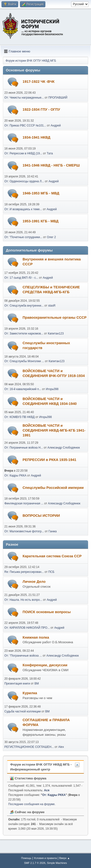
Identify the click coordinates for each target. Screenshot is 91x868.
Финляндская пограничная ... (24, 503)
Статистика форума (28, 778)
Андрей (56, 125)
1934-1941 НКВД (37, 137)
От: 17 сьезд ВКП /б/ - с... (21, 278)
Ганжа (53, 531)
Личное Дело (34, 582)
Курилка (30, 693)
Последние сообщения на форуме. (32, 804)
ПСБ (51, 572)
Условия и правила (45, 858)
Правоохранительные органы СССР (54, 317)
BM (37, 684)
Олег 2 (51, 237)
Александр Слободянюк (64, 448)
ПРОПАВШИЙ (58, 98)
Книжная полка (36, 637)
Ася (47, 790)
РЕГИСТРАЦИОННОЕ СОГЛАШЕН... (29, 747)
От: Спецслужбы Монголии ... (24, 361)
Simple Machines (57, 863)
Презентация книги (17, 684)
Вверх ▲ (65, 858)
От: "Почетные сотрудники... (23, 237)
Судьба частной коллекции (23, 711)
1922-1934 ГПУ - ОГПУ (41, 109)
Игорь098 (52, 389)
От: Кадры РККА (15, 476)
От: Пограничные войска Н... (24, 448)
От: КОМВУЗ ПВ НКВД (20, 417)
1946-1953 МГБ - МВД (41, 193)
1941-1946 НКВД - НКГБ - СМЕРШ (51, 165)
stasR (52, 306)
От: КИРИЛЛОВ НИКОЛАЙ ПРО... (27, 628)
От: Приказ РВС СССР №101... (25, 125)
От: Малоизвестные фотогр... (24, 531)
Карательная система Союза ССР (52, 556)
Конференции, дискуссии (45, 665)
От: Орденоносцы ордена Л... (24, 181)
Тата (50, 153)
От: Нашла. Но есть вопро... (23, 600)
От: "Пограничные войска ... (23, 656)
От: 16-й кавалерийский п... (23, 389)
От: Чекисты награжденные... (24, 98)
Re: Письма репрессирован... (24, 572)
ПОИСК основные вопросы (47, 612)
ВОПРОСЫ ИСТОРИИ (41, 516)
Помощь (26, 858)
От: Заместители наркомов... (24, 334)
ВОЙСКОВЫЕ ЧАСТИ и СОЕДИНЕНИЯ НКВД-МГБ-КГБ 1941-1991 (54, 430)
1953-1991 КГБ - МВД (41, 221)
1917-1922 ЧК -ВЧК (39, 82)
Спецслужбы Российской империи (53, 488)
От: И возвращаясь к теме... (23, 209)
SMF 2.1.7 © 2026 (35, 863)
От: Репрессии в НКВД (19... (23, 153)
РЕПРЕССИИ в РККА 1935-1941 (49, 460)
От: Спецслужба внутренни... (24, 306)
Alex (61, 747)
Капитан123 (56, 334)
